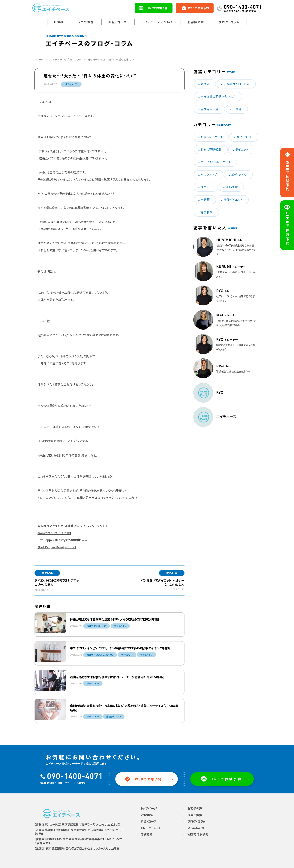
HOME (59, 22)
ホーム (39, 59)
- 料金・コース (146, 821)
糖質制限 (207, 212)
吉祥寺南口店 (210, 109)
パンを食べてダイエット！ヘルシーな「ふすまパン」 (163, 582)
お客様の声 (196, 22)
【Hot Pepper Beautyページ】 (57, 547)
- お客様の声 (193, 808)
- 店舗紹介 (145, 834)
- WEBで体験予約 (196, 834)
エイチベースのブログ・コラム (66, 59)
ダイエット (242, 149)
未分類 (205, 200)
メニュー (206, 187)
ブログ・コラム (229, 22)
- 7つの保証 (145, 815)
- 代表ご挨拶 (193, 815)
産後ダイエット (233, 200)
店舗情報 (232, 187)
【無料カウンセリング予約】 (54, 533)
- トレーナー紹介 (148, 828)
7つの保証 (86, 22)
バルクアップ (209, 175)
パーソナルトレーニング (216, 162)
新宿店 (205, 84)
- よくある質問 (194, 828)
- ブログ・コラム (194, 821)
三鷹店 (237, 109)
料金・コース (118, 22)
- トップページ (147, 808)
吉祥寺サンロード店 (237, 84)
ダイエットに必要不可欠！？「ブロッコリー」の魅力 (57, 582)
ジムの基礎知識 (211, 149)
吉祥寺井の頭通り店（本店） (218, 96)
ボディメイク (71, 84)
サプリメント (244, 137)
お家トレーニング (212, 137)
